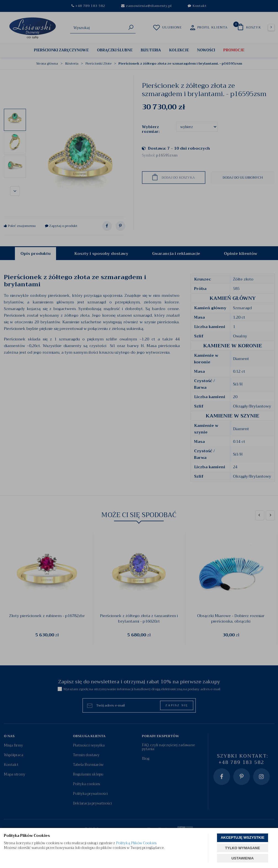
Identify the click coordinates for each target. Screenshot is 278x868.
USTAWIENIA (243, 858)
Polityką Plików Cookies (136, 843)
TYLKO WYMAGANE (242, 848)
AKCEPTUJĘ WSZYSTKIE (242, 837)
